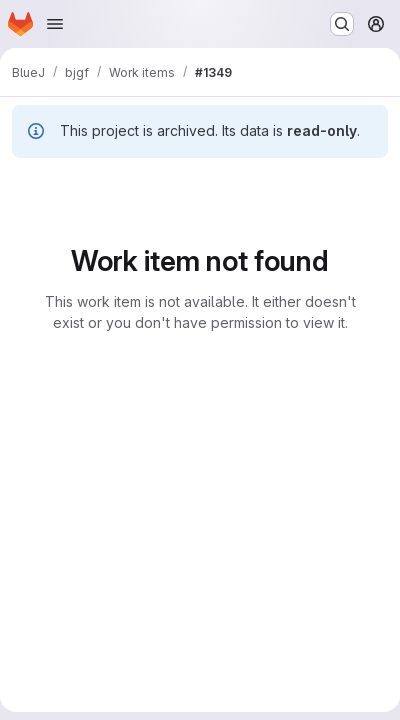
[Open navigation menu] (55, 24)
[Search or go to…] (342, 24)
